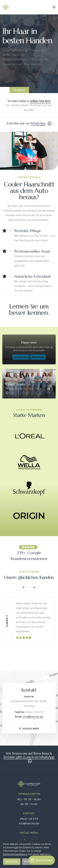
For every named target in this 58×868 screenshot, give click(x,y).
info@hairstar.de (33, 717)
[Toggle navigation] (54, 7)
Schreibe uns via (29, 123)
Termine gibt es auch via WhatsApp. (29, 757)
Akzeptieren (12, 862)
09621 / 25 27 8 (34, 712)
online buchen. (40, 101)
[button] (24, 587)
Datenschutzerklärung (15, 854)
